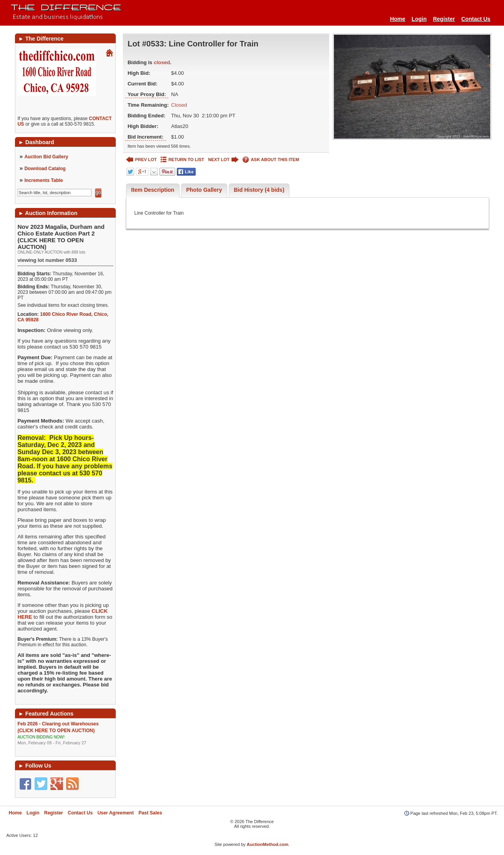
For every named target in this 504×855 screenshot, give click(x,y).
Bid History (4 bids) (259, 190)
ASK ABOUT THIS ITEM (271, 160)
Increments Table (44, 180)
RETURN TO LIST (183, 160)
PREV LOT (141, 160)
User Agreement (115, 813)
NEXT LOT (223, 160)
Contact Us (476, 19)
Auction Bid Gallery (46, 157)
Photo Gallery (204, 190)
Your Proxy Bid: (147, 94)
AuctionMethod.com (268, 844)
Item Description (153, 190)
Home (397, 19)
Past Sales (150, 813)
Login (419, 19)
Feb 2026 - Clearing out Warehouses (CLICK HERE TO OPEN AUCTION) (65, 734)
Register (444, 19)
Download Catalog (45, 169)
